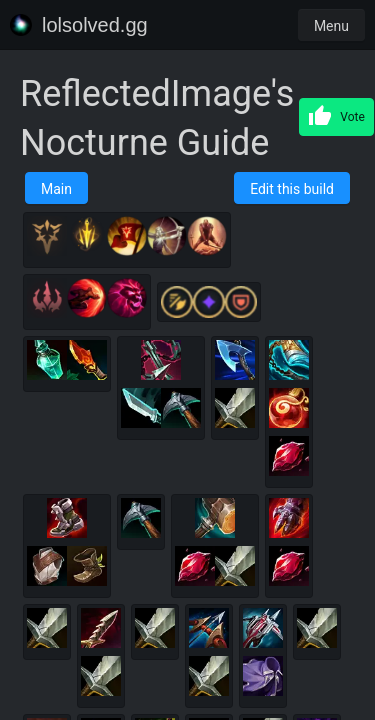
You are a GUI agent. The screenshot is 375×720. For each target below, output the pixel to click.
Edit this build (292, 189)
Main (56, 189)
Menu (331, 26)
